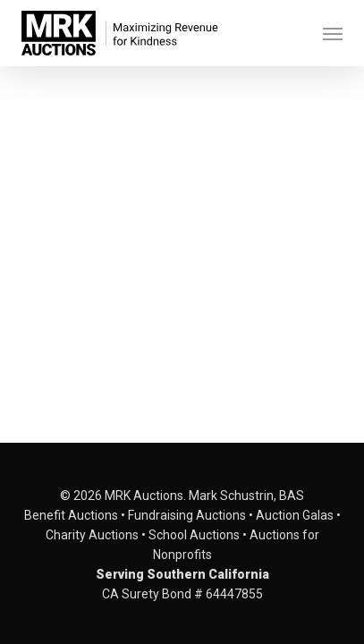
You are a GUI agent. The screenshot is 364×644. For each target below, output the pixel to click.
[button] (333, 33)
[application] (182, 192)
